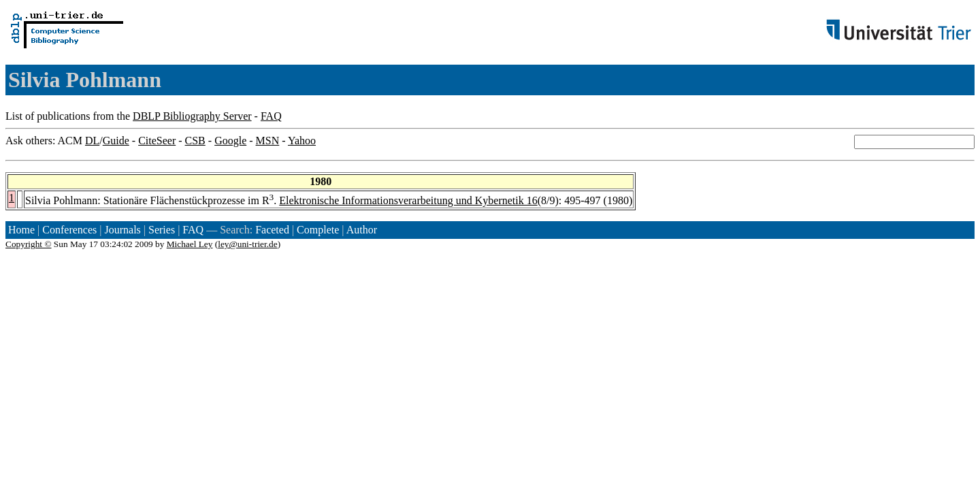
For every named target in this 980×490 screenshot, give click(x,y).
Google (230, 141)
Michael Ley (190, 244)
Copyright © (29, 244)
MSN (268, 141)
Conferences (69, 230)
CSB (195, 141)
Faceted (272, 230)
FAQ (271, 116)
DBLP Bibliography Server (192, 116)
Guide (116, 141)
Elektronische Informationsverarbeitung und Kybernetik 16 (408, 200)
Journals (122, 230)
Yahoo (302, 141)
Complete (318, 230)
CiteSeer (157, 141)
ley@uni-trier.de (247, 244)
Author (362, 230)
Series (162, 230)
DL (92, 141)
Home (21, 230)
